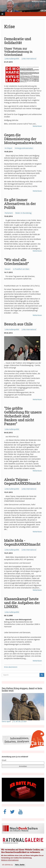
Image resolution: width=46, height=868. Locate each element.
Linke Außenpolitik (12, 59)
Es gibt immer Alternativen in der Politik (20, 204)
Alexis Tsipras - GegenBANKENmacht (22, 481)
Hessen (8, 269)
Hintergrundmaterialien (24, 148)
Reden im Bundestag (23, 213)
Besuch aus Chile (18, 324)
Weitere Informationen (10, 862)
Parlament (9, 213)
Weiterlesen (37, 126)
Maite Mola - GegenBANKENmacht (22, 542)
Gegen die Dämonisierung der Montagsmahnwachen (23, 139)
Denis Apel (7, 721)
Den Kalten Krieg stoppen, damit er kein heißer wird (22, 690)
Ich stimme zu (7, 867)
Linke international (29, 59)
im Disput (8, 148)
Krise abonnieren (11, 667)
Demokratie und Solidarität (18, 41)
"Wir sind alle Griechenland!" (16, 262)
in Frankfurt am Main (21, 269)
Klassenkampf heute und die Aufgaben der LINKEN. (22, 603)
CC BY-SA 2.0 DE (20, 721)
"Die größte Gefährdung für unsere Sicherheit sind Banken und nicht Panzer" (23, 416)
